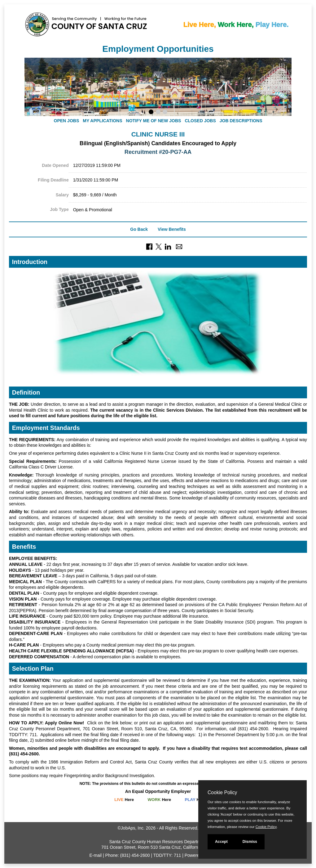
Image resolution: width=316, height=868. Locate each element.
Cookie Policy (222, 792)
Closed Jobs (200, 121)
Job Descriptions (241, 121)
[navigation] (158, 121)
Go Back (139, 229)
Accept (221, 842)
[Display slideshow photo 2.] (158, 113)
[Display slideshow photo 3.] (165, 113)
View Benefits (172, 229)
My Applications (102, 121)
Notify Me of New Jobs (154, 121)
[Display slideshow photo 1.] (151, 113)
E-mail (96, 855)
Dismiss (250, 842)
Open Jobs (67, 121)
